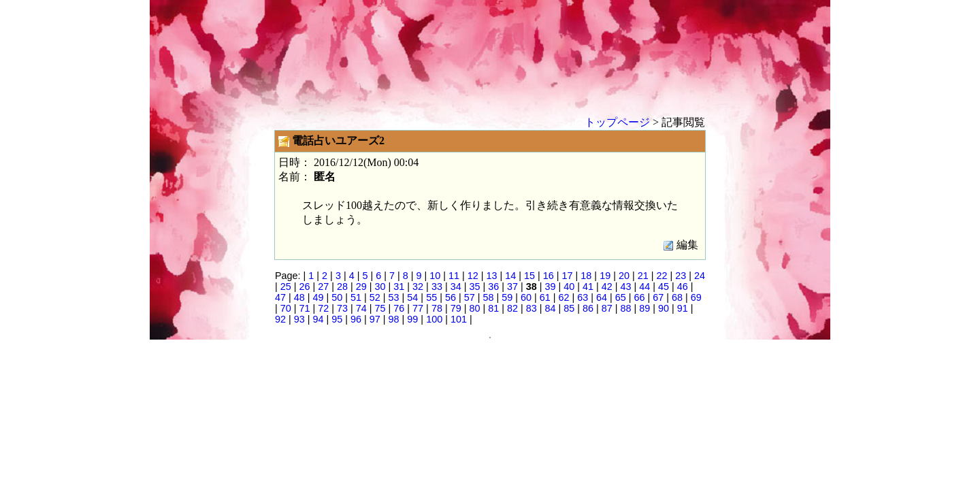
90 (664, 308)
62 (563, 297)
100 (434, 319)
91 (683, 308)
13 (492, 276)
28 (342, 287)
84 (550, 308)
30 (380, 287)
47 (280, 297)
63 (583, 297)
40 (569, 287)
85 (569, 308)
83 (532, 308)
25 (286, 287)
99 (412, 319)
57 (470, 297)
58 (488, 297)
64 (602, 297)
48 (299, 297)
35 (474, 287)
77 (418, 308)
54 (412, 297)
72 (323, 308)
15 (529, 276)
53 (394, 297)
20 (624, 276)
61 (545, 297)
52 (375, 297)
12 (473, 276)
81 (493, 308)
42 (607, 287)
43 (626, 287)
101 (459, 319)
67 (658, 297)
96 (356, 319)
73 (342, 308)
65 (621, 297)
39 (550, 287)
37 (512, 287)
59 (507, 297)
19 (605, 276)
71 (305, 308)
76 (399, 308)
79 (456, 308)
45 (664, 287)
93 (299, 319)
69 (696, 297)
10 (435, 276)
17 (568, 276)
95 (337, 319)
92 (280, 319)
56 (451, 297)
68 (677, 297)
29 (361, 287)
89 (644, 308)
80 (474, 308)
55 (431, 297)
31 (399, 287)
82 (512, 308)
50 (337, 297)
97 (375, 319)
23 (681, 276)
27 (323, 287)
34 (456, 287)
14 (510, 276)
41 (588, 287)
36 (493, 287)
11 (454, 276)
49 (318, 297)
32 (418, 287)
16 (549, 276)
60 (526, 297)
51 (356, 297)
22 (661, 276)
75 (380, 308)
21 (643, 276)
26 (305, 287)
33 (437, 287)
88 (626, 308)
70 (286, 308)
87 (607, 308)
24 (700, 276)
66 (640, 297)
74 (361, 308)
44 (644, 287)
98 (394, 319)
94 (318, 319)
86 (588, 308)
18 (586, 276)
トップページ (617, 122)
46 (683, 287)
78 (437, 308)
